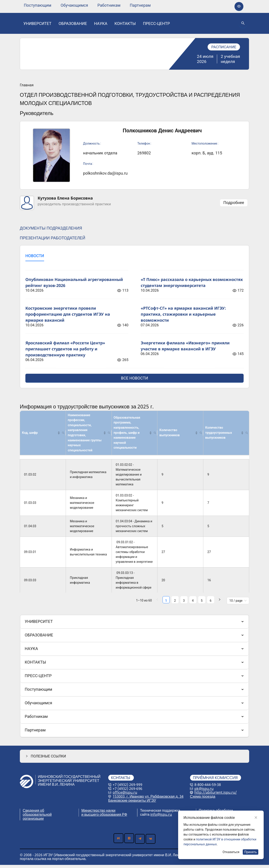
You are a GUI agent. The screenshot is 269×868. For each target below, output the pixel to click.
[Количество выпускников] (180, 435)
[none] (38, 5)
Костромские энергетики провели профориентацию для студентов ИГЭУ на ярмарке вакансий (68, 314)
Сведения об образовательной (37, 816)
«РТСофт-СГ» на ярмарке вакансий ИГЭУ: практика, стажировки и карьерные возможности (183, 314)
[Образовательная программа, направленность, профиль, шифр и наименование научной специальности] (134, 435)
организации (33, 822)
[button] (61, 434)
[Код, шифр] (43, 435)
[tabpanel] (134, 324)
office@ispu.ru (125, 796)
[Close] (256, 818)
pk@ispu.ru (204, 792)
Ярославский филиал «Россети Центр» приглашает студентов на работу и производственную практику (65, 349)
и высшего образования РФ (104, 818)
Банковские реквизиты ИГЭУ (132, 804)
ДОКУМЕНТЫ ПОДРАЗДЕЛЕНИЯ (51, 228)
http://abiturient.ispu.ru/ (216, 796)
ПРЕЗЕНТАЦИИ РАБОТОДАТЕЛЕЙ (53, 238)
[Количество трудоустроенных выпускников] (226, 435)
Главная (27, 85)
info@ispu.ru (161, 818)
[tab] (35, 256)
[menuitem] (38, 5)
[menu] (87, 5)
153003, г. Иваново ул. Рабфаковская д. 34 (148, 800)
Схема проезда (203, 800)
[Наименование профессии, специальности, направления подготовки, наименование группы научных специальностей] (89, 435)
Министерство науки (99, 813)
